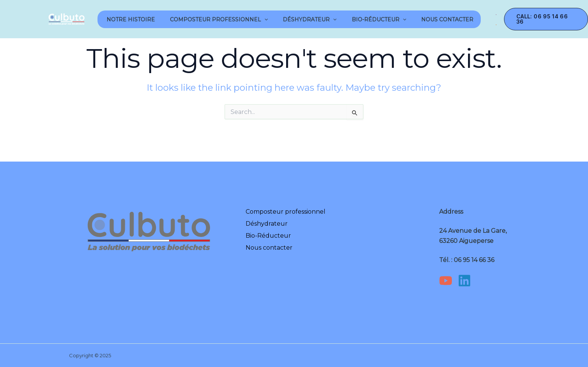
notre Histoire (130, 19)
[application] (264, 19)
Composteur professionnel (219, 19)
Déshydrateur (310, 19)
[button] (546, 19)
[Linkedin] (464, 281)
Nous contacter (447, 19)
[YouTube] (446, 281)
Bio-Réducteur (379, 19)
